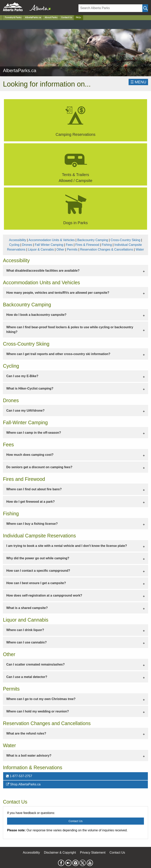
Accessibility (18, 240)
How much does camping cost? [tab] (30, 455)
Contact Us (67, 17)
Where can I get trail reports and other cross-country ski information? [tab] (58, 354)
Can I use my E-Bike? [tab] (22, 376)
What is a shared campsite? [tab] (27, 608)
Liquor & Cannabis (41, 249)
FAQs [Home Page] (78, 17)
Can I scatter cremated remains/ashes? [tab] (35, 664)
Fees (69, 245)
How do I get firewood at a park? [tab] (30, 502)
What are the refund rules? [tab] (26, 733)
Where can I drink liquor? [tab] (25, 630)
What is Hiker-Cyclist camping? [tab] (30, 388)
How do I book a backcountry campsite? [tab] (36, 315)
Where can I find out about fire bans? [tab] (34, 489)
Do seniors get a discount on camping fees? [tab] (39, 467)
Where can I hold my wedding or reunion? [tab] (38, 711)
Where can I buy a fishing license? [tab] (32, 524)
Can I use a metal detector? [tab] (27, 677)
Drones (27, 245)
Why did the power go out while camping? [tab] (38, 558)
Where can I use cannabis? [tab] (26, 642)
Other (60, 249)
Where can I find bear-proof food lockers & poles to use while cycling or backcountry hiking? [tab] (70, 330)
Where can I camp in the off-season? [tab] (34, 433)
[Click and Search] (145, 8)
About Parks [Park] (51, 17)
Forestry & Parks (13, 17)
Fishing (107, 245)
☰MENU (138, 82)
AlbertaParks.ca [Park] (33, 17)
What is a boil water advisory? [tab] (29, 756)
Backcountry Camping (93, 240)
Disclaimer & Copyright (60, 853)
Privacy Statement (93, 853)
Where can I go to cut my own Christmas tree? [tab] (41, 699)
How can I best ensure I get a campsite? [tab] (36, 583)
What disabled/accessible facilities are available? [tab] (43, 271)
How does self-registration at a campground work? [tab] (44, 595)
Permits (72, 249)
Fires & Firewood (87, 245)
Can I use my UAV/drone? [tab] (25, 411)
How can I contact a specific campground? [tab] (38, 571)
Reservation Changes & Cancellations (106, 249)
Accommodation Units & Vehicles (52, 240)
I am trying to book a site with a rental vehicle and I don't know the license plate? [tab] (67, 546)
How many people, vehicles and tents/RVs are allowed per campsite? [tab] (58, 293)
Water (140, 249)
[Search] (110, 8)
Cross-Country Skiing (125, 240)
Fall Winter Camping (49, 245)
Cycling (14, 245)
